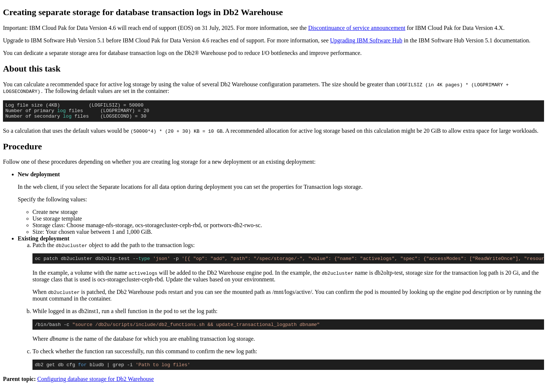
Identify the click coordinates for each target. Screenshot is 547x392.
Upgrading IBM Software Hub (366, 40)
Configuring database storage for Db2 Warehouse (96, 386)
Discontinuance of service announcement (356, 28)
